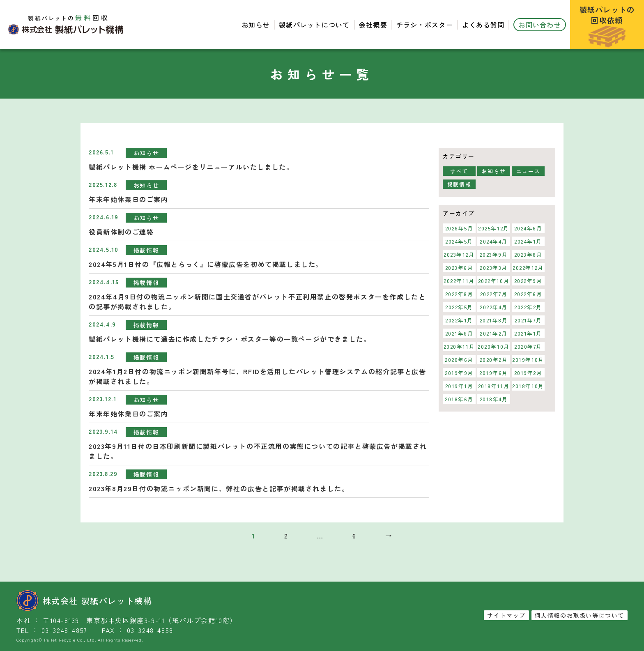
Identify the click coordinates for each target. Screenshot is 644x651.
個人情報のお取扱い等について (580, 615)
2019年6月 (494, 373)
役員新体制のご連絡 (121, 232)
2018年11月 (494, 386)
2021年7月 (528, 320)
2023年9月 (493, 254)
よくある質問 (483, 25)
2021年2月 (494, 333)
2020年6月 (459, 360)
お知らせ (256, 25)
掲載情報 (146, 250)
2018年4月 (493, 399)
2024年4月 (494, 241)
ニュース (528, 171)
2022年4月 (494, 307)
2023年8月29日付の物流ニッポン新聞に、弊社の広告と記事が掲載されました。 (219, 488)
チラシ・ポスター (425, 25)
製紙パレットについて (314, 25)
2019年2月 (528, 373)
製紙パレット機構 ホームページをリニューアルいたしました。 (191, 167)
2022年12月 (528, 268)
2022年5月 (459, 307)
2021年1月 (528, 333)
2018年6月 (459, 399)
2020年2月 (493, 360)
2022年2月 (528, 307)
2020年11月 (459, 346)
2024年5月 (459, 241)
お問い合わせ (540, 25)
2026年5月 (459, 228)
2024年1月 (528, 241)
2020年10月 (494, 346)
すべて (459, 171)
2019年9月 (459, 373)
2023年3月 (494, 268)
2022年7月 (493, 294)
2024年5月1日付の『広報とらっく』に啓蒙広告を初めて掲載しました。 (206, 264)
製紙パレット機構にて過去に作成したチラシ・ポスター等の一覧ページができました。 (230, 339)
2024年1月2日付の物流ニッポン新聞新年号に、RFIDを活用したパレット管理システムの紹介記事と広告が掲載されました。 (258, 376)
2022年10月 (494, 281)
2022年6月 (528, 294)
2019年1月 (459, 386)
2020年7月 (528, 346)
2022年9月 (528, 281)
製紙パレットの (607, 26)
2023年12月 (459, 254)
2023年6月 (459, 268)
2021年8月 (493, 320)
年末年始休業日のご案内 (129, 199)
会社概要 (373, 25)
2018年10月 (528, 386)
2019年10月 (528, 360)
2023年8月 (528, 254)
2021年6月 (459, 333)
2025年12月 (494, 228)
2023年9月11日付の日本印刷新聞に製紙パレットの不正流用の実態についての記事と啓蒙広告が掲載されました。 (258, 451)
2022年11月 (459, 281)
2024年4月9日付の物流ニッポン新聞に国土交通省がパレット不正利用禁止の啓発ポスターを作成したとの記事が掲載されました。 (257, 301)
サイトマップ (506, 615)
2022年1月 (459, 320)
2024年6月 (528, 228)
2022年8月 (459, 294)
